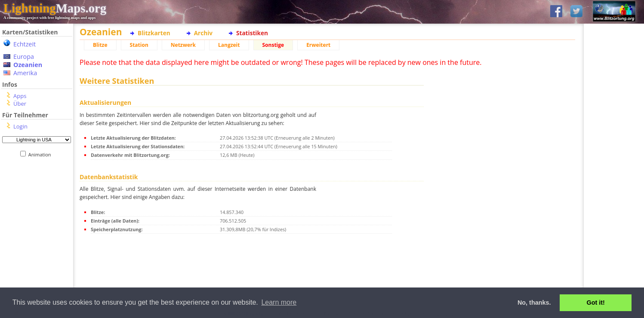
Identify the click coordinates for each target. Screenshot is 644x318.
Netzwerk (183, 45)
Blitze (100, 45)
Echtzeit (25, 44)
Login (20, 126)
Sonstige (273, 45)
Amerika (25, 73)
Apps (20, 96)
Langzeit (229, 45)
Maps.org (55, 8)
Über (20, 104)
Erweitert (318, 45)
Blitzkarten (154, 33)
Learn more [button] (279, 302)
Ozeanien (28, 65)
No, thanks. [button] (534, 303)
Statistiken (252, 33)
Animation (42, 154)
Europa (24, 57)
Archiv (203, 33)
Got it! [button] (596, 303)
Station (139, 45)
